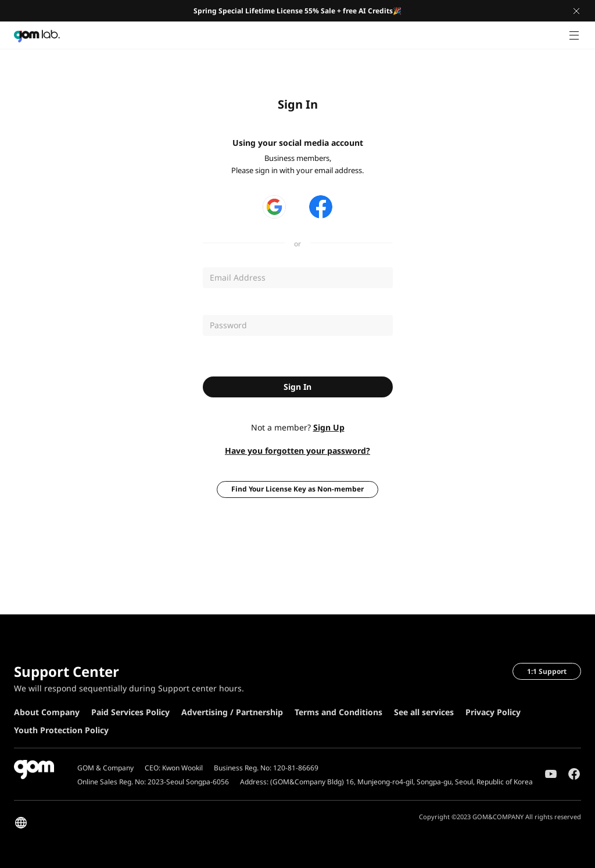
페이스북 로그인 (321, 207)
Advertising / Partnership (232, 712)
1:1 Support (547, 671)
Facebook (574, 774)
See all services (424, 712)
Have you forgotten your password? (297, 451)
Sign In (297, 387)
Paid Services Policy (130, 712)
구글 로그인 (274, 207)
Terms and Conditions (338, 712)
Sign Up (329, 427)
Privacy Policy (493, 712)
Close (576, 11)
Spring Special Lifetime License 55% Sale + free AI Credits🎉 (297, 11)
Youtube (551, 774)
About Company (47, 712)
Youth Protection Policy (61, 730)
